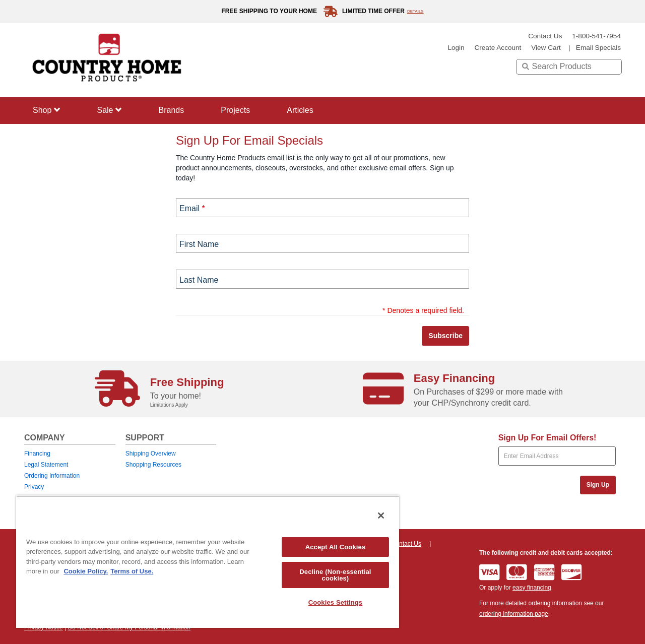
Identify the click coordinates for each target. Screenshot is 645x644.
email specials (598, 48)
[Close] (381, 516)
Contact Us (545, 36)
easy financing (532, 588)
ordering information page (514, 614)
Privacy (34, 487)
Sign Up (598, 485)
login (456, 48)
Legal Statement (46, 465)
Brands (172, 110)
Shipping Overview (151, 454)
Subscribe (445, 336)
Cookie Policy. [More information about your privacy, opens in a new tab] (86, 571)
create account (498, 48)
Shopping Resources (153, 465)
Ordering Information (52, 476)
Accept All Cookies (336, 547)
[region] (208, 562)
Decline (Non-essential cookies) (335, 575)
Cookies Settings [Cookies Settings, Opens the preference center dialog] (336, 602)
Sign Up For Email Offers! (547, 438)
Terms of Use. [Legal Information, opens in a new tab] (132, 571)
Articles (300, 110)
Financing (37, 454)
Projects (235, 110)
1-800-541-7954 (596, 36)
